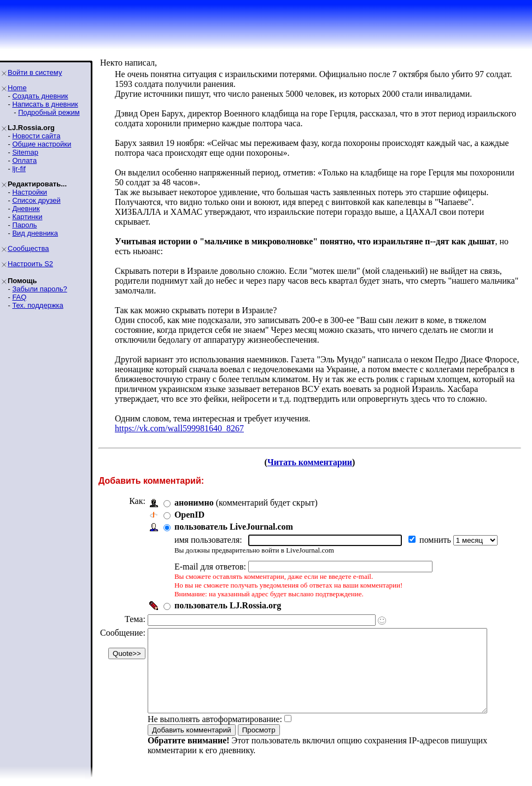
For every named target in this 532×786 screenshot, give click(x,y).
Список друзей (36, 200)
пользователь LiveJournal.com (234, 517)
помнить (436, 530)
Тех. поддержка (37, 305)
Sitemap (25, 152)
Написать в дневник (45, 104)
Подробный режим (49, 112)
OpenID (189, 505)
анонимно (194, 493)
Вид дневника (35, 233)
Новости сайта (36, 136)
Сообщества (28, 248)
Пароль (24, 225)
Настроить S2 (30, 264)
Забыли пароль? (39, 289)
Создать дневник (40, 96)
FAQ (19, 297)
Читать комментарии (314, 452)
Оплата (24, 160)
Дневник (26, 209)
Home (17, 88)
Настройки (30, 192)
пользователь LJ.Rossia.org (228, 596)
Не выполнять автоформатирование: (215, 726)
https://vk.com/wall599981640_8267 (179, 418)
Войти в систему (35, 72)
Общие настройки (42, 144)
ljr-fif (19, 169)
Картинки (27, 217)
